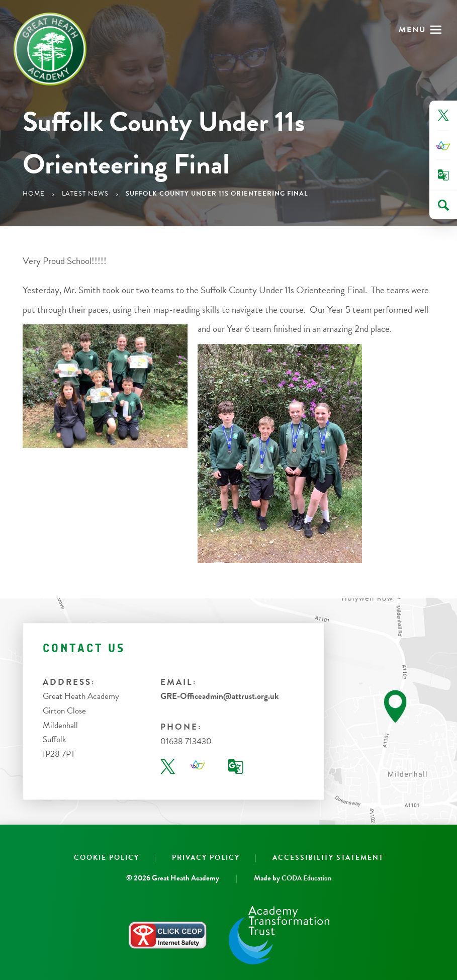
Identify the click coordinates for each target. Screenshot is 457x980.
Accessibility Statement (328, 858)
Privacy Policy (206, 858)
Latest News (85, 194)
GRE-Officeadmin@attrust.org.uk (219, 697)
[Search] (443, 205)
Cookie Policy (107, 858)
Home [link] (34, 194)
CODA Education (306, 878)
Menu (413, 30)
